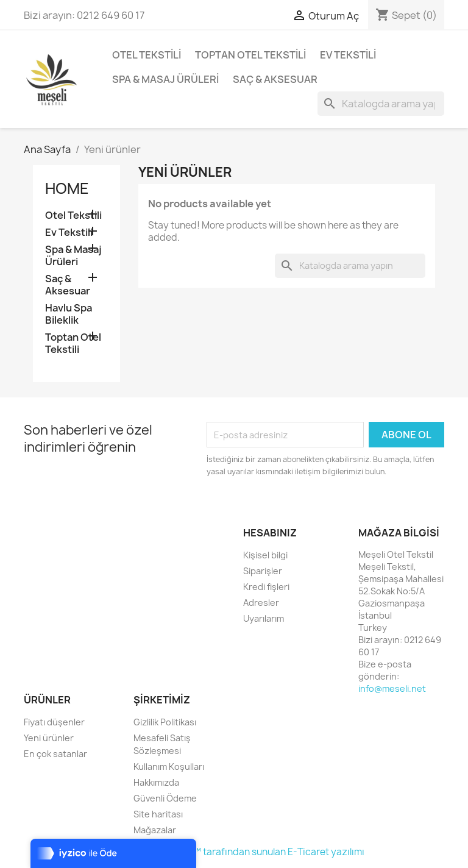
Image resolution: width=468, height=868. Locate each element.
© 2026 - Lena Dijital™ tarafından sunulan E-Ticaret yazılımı (234, 852)
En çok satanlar (55, 754)
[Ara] (381, 104)
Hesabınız (270, 533)
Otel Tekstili (147, 55)
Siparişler (263, 571)
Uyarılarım (264, 618)
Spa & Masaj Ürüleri (165, 79)
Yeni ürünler (49, 738)
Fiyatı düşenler (54, 722)
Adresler (261, 603)
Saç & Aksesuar (275, 79)
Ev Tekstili (348, 55)
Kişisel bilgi (265, 555)
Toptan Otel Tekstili (250, 55)
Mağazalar (155, 830)
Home (67, 188)
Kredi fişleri (266, 587)
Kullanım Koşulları (169, 767)
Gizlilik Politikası (165, 722)
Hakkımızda (156, 782)
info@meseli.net (392, 688)
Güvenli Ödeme (165, 798)
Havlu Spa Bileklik (69, 314)
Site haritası (158, 814)
